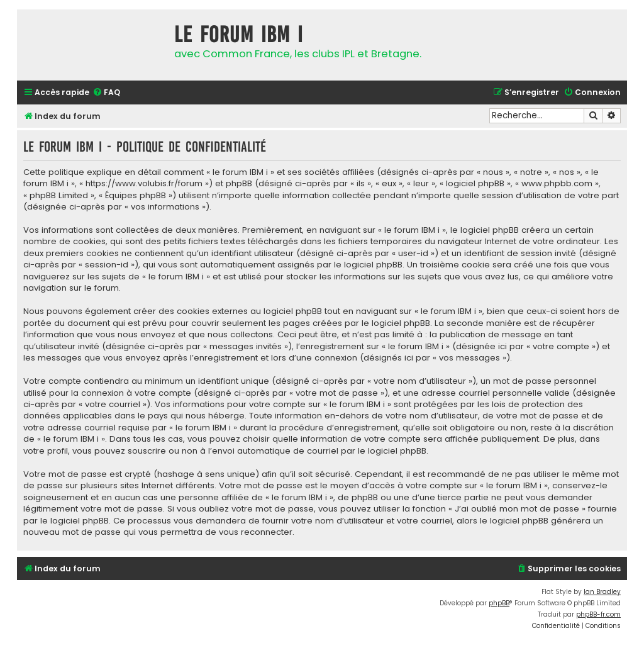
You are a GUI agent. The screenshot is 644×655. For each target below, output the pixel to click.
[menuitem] (106, 93)
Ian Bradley (602, 592)
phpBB (499, 603)
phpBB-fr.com (598, 614)
